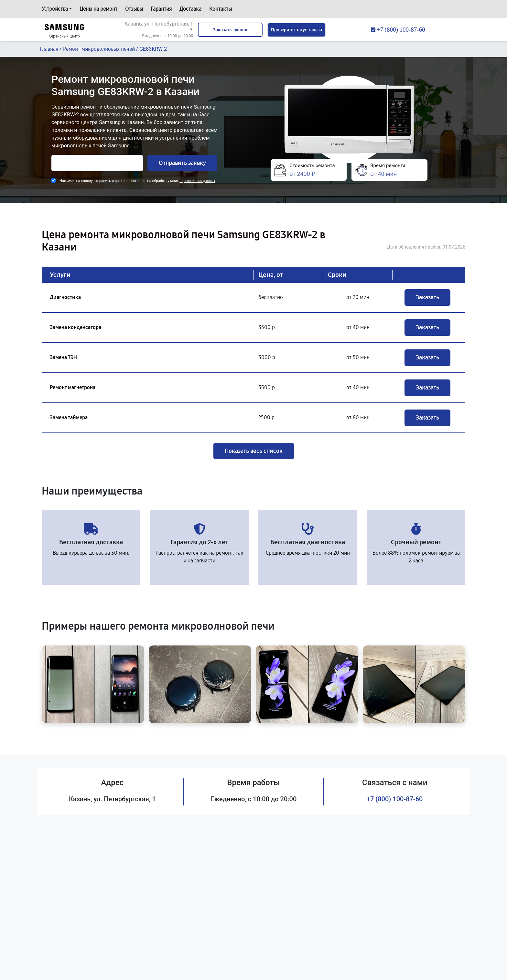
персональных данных (197, 181)
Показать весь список (254, 451)
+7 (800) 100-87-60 (395, 799)
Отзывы (134, 9)
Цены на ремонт (98, 9)
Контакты (221, 9)
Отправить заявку (182, 163)
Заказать (427, 297)
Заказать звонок (230, 30)
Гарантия (161, 9)
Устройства (55, 9)
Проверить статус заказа (297, 30)
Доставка (190, 9)
